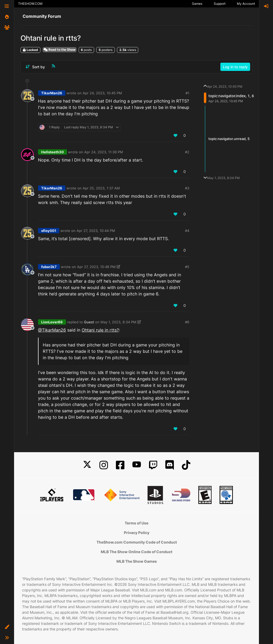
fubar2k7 (49, 267)
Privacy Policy (137, 533)
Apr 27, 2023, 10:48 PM (96, 267)
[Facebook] (120, 465)
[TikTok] (186, 465)
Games (197, 4)
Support (220, 4)
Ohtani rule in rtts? (100, 330)
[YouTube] (137, 465)
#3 (187, 188)
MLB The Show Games (137, 561)
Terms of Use (136, 523)
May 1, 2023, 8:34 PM (118, 322)
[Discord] (170, 465)
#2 (187, 152)
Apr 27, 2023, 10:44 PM (96, 231)
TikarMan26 (52, 93)
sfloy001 (49, 231)
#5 (187, 267)
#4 (187, 231)
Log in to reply (235, 67)
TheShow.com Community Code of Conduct (137, 542)
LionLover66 (52, 322)
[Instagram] (104, 465)
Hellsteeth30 (52, 152)
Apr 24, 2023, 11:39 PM (104, 152)
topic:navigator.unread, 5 (229, 139)
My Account (246, 4)
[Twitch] (153, 465)
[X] (87, 465)
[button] (7, 627)
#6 (187, 322)
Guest (89, 322)
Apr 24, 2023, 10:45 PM (102, 93)
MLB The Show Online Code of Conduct (136, 552)
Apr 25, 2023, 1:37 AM (101, 188)
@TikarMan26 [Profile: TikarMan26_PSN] (52, 330)
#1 (187, 93)
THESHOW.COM (30, 4)
